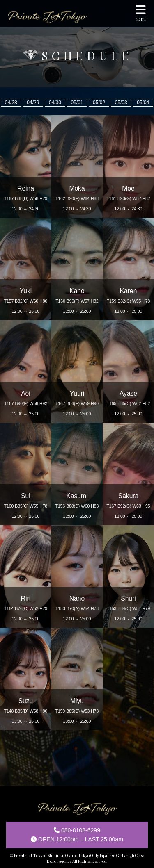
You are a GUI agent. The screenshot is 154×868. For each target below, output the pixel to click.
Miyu (77, 701)
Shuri (128, 598)
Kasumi (77, 496)
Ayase (128, 393)
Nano (77, 598)
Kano (77, 291)
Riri (26, 598)
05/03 (121, 103)
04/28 (11, 103)
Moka (77, 188)
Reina (26, 188)
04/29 (33, 103)
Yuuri (77, 393)
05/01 (77, 103)
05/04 (143, 103)
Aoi (26, 393)
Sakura (128, 496)
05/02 (99, 103)
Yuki (26, 291)
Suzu (26, 701)
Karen (129, 291)
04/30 (55, 103)
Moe (128, 188)
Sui (26, 496)
